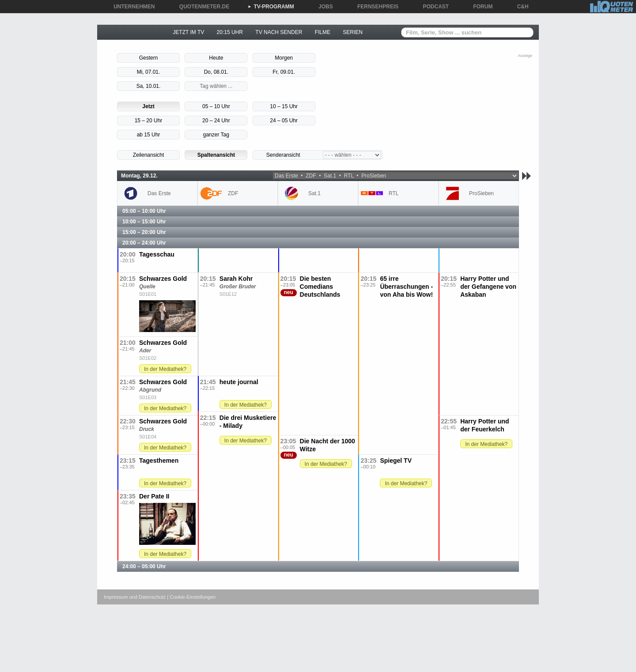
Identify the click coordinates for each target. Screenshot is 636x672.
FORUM (480, 7)
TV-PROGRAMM (271, 7)
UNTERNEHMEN (131, 7)
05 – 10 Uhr (216, 106)
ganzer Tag (216, 135)
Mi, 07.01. (149, 72)
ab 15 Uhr (149, 135)
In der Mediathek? (165, 369)
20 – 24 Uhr (216, 121)
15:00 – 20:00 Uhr (144, 232)
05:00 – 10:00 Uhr (144, 211)
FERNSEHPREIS (375, 7)
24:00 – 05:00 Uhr (144, 566)
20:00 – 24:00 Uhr (144, 243)
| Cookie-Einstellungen (191, 597)
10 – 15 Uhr (284, 106)
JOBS (323, 7)
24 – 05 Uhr (284, 121)
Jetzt (148, 106)
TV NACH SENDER (279, 32)
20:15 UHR (230, 32)
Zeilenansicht (149, 155)
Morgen (284, 58)
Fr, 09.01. (284, 72)
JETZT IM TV (188, 32)
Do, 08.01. (216, 72)
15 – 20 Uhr (149, 121)
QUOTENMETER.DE (201, 7)
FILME (323, 32)
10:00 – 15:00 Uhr (144, 222)
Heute (216, 58)
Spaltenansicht (216, 155)
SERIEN (353, 32)
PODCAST (433, 7)
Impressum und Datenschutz (135, 597)
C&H (520, 7)
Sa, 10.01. (149, 86)
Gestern (149, 58)
